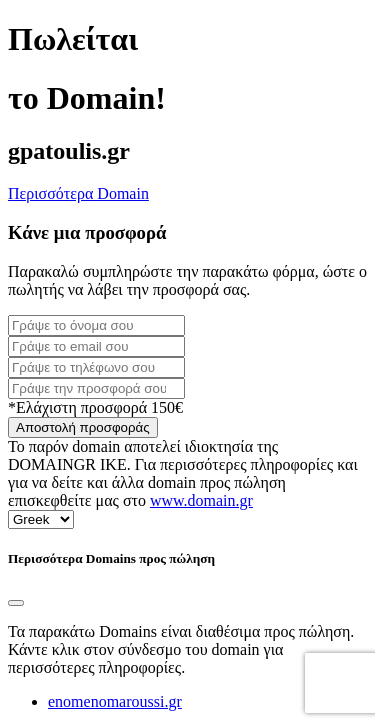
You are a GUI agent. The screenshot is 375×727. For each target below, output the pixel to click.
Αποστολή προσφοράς (83, 427)
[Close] (16, 603)
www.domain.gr (201, 500)
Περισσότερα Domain (78, 193)
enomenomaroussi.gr (115, 701)
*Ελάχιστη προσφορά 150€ (95, 407)
